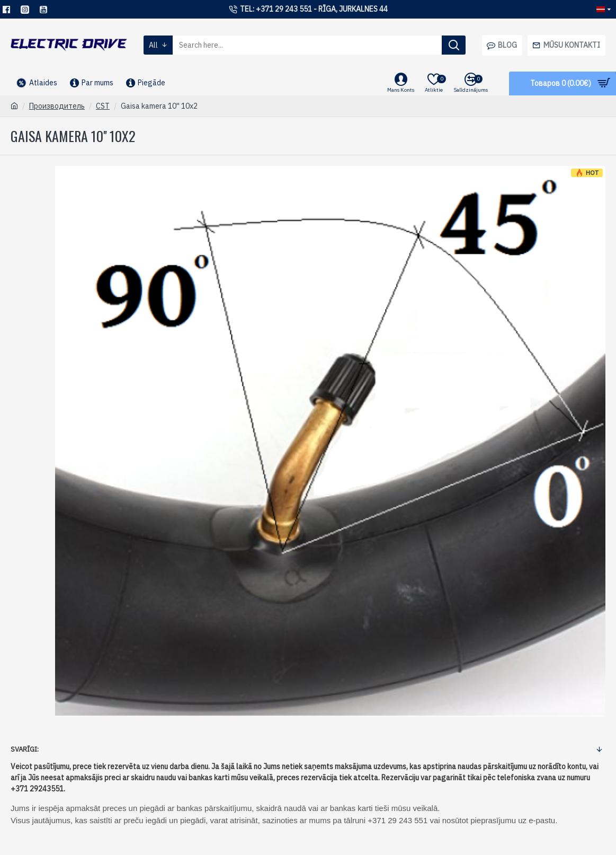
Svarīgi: (25, 749)
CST (103, 106)
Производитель (57, 106)
